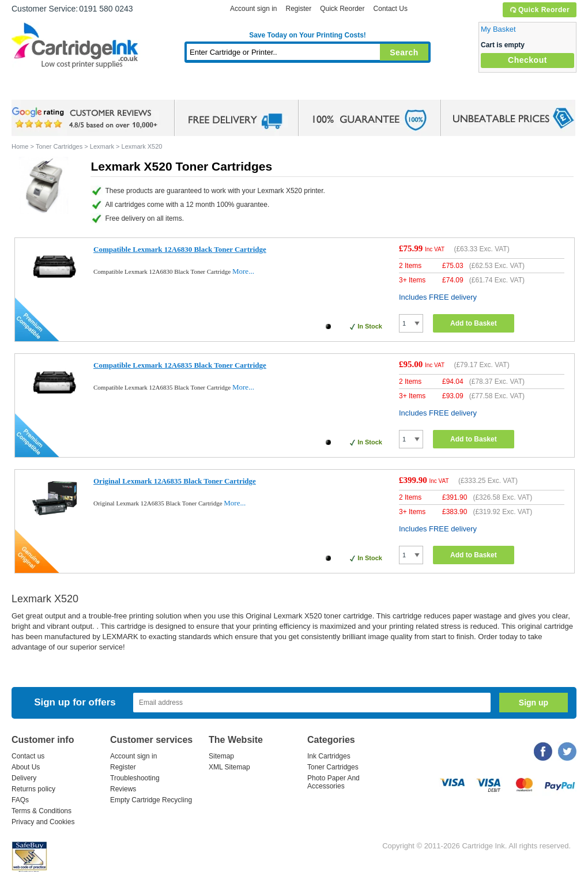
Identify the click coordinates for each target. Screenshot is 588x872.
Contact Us (391, 9)
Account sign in (253, 9)
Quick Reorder (539, 10)
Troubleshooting (135, 778)
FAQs (20, 800)
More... (243, 271)
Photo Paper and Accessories (310, 89)
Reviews (123, 789)
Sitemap (221, 756)
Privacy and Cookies (43, 822)
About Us (26, 767)
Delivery (24, 778)
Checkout (527, 60)
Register (298, 9)
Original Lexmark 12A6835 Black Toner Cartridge (175, 481)
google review (86, 118)
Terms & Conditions (42, 811)
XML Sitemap (229, 767)
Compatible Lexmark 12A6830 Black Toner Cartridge (180, 249)
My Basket (498, 29)
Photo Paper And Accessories (333, 782)
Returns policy (33, 789)
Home (35, 89)
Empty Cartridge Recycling (151, 800)
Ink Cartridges (99, 89)
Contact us (28, 756)
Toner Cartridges (188, 89)
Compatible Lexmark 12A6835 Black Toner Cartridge (180, 365)
